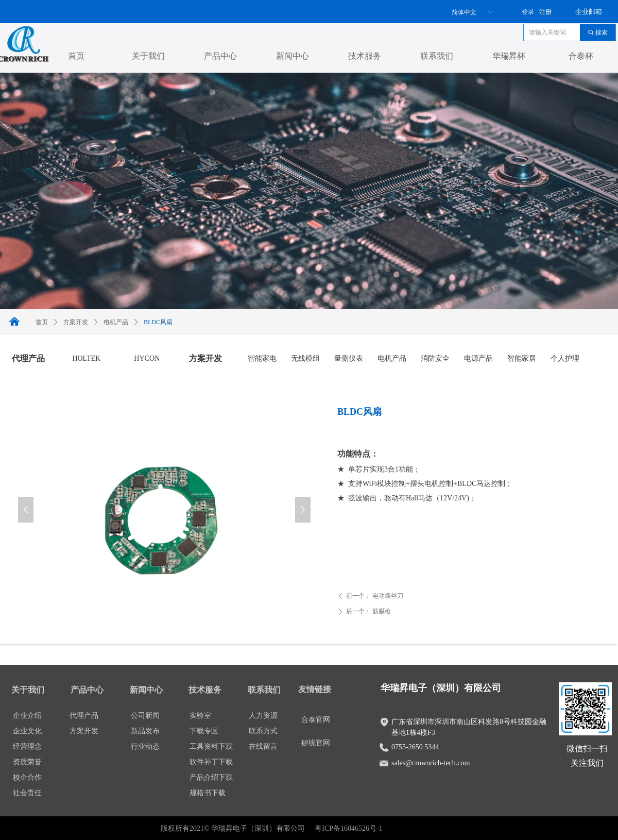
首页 (76, 56)
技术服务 (365, 56)
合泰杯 (581, 56)
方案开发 (76, 322)
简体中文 (464, 12)
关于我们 (148, 56)
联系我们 (437, 56)
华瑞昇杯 (509, 56)
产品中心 (220, 56)
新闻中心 (293, 56)
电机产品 (116, 322)
